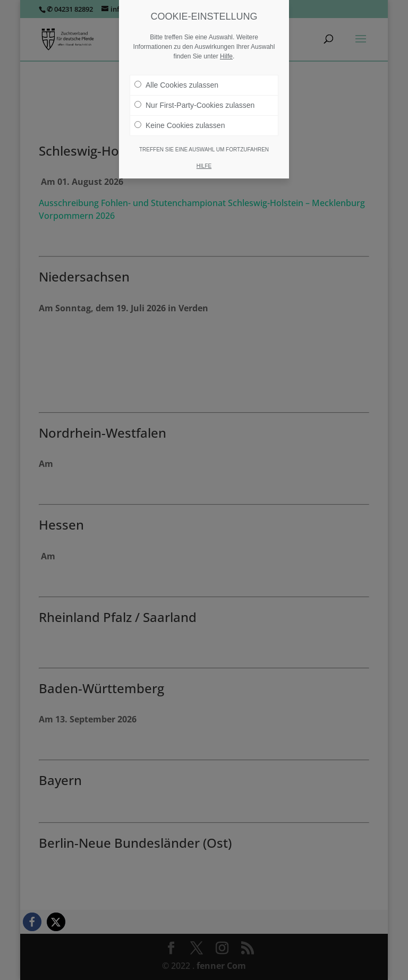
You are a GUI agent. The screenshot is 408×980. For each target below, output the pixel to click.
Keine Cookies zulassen (180, 125)
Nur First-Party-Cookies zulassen (194, 105)
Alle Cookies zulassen (176, 85)
